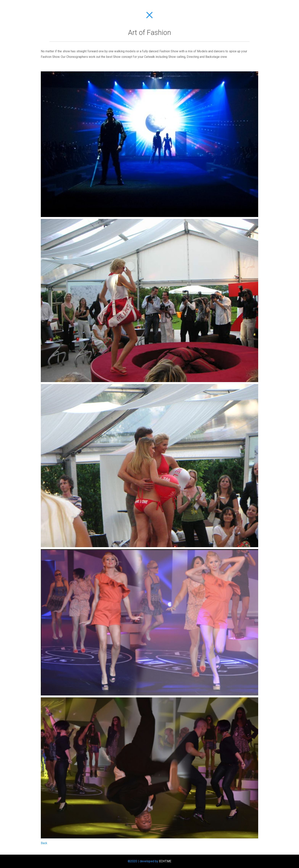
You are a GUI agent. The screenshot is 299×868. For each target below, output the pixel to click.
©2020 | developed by (149, 861)
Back (44, 843)
